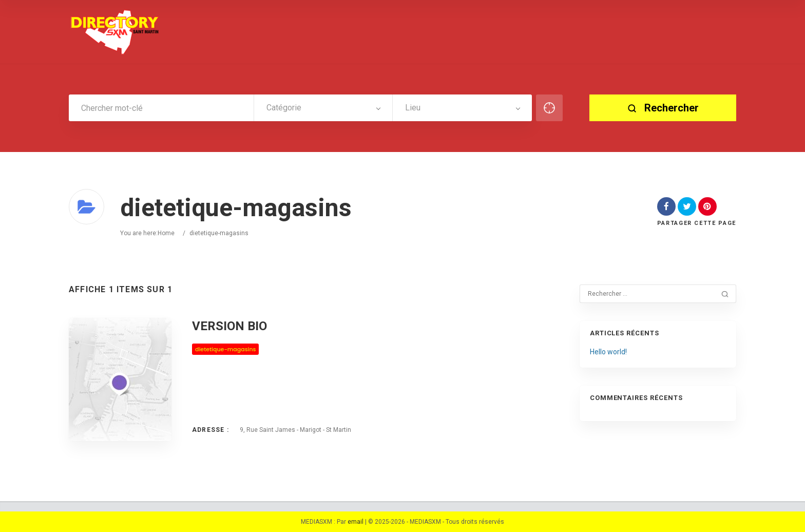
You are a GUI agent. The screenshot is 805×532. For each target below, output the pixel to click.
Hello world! (608, 352)
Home (166, 233)
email (356, 522)
